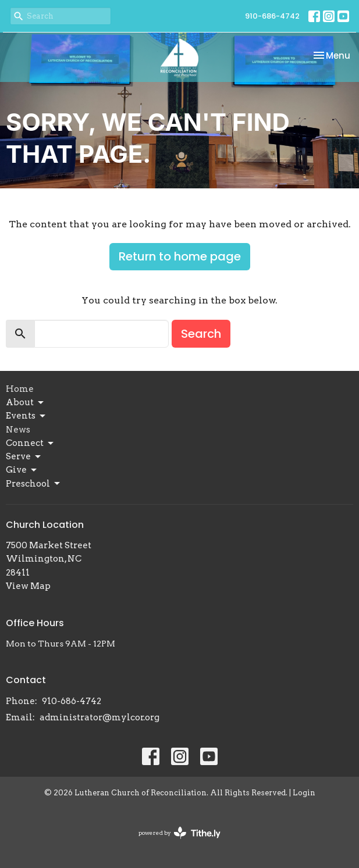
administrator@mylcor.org (99, 717)
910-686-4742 (272, 16)
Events (26, 416)
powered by (179, 833)
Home (20, 389)
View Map (28, 586)
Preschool (34, 484)
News (18, 430)
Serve (24, 457)
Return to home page (180, 256)
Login (304, 793)
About (26, 403)
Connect (31, 444)
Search (201, 334)
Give (22, 470)
